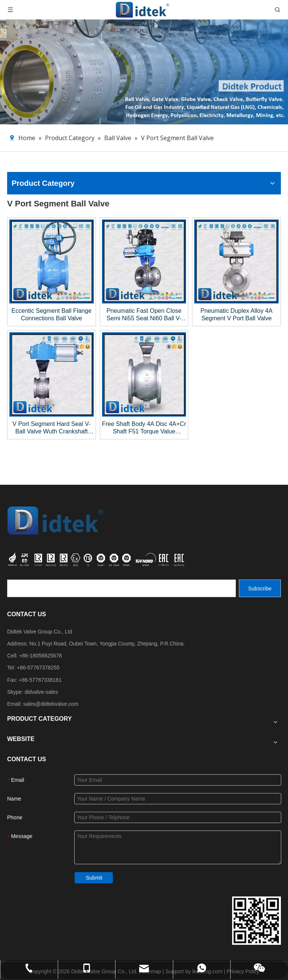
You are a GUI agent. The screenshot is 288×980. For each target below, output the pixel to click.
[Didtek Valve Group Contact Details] (256, 921)
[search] (121, 588)
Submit (94, 878)
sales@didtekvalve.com (51, 704)
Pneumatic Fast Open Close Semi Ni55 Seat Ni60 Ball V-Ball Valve (144, 315)
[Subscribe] (260, 588)
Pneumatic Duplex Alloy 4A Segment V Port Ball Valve (237, 314)
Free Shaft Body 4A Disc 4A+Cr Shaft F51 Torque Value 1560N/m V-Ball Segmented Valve (144, 428)
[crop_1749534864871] (97, 559)
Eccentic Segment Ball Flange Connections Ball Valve (52, 314)
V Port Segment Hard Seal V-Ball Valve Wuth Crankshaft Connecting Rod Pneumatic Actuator (51, 428)
